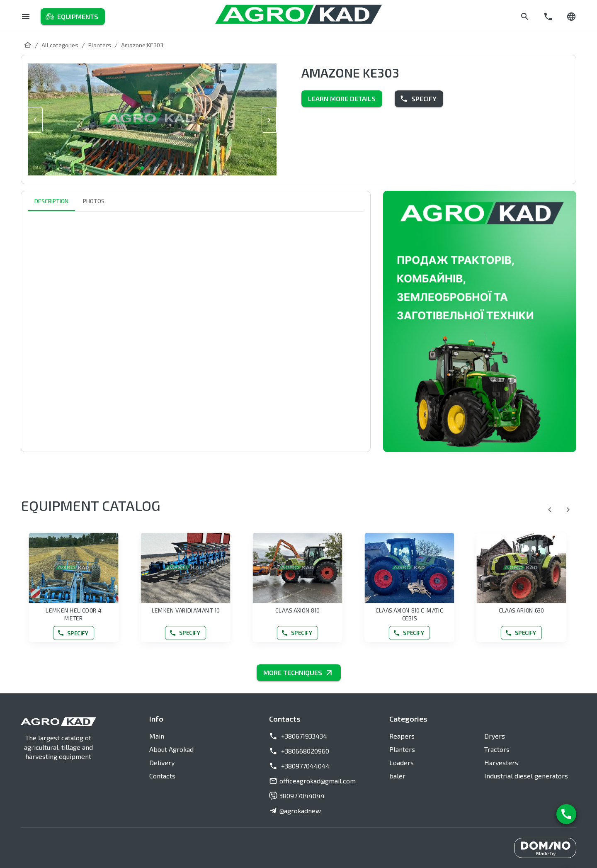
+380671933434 (298, 736)
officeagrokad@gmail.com (312, 781)
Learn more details (342, 99)
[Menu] (26, 17)
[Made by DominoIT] (545, 848)
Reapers (402, 736)
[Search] (525, 17)
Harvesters (501, 762)
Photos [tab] (94, 201)
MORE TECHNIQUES (299, 673)
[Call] (548, 17)
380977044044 (297, 796)
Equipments (73, 17)
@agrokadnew (295, 811)
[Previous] (550, 509)
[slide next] (269, 120)
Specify (419, 99)
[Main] (28, 45)
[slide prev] (35, 120)
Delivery (162, 762)
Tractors (497, 749)
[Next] (568, 509)
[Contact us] (566, 814)
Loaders (402, 762)
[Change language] (571, 17)
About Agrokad (171, 749)
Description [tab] (51, 201)
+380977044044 (300, 766)
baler (397, 776)
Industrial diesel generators (526, 776)
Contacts (162, 776)
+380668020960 (299, 751)
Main (157, 736)
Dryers (495, 736)
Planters (402, 749)
